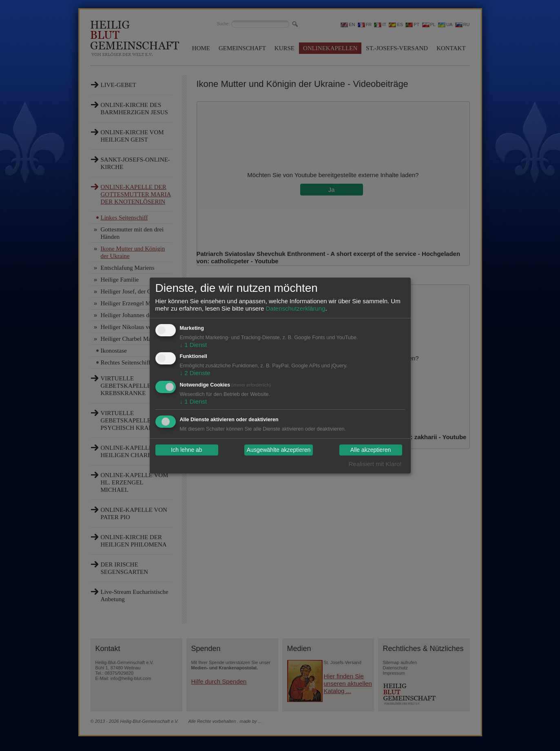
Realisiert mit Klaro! (375, 464)
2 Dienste (195, 373)
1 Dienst (194, 345)
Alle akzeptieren (371, 450)
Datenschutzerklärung (295, 308)
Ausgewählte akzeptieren (279, 450)
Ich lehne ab (186, 450)
